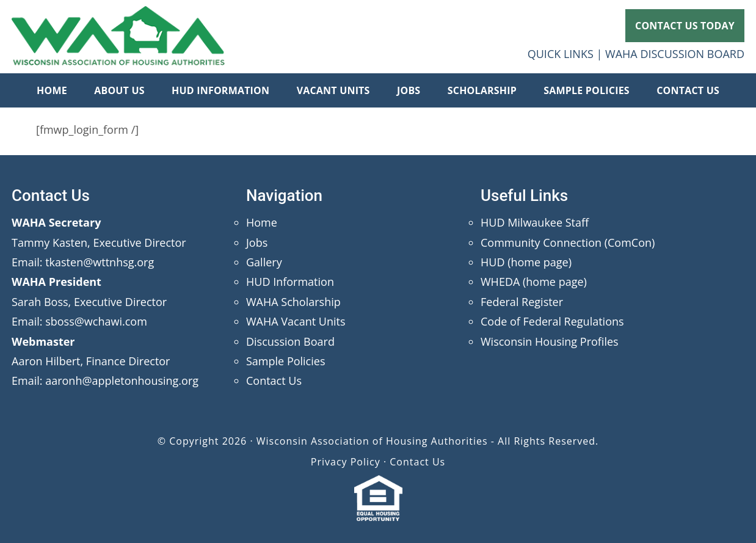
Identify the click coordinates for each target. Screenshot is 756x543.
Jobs (257, 242)
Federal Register (522, 302)
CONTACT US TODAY (685, 26)
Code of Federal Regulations (552, 321)
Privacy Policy (346, 462)
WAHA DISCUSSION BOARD (675, 54)
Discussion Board (290, 341)
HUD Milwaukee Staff (535, 222)
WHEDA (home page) (534, 282)
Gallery (264, 262)
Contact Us (274, 381)
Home (262, 222)
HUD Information (290, 282)
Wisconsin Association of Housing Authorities (118, 37)
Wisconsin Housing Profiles (550, 341)
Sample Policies (285, 361)
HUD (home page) (526, 262)
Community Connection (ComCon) (568, 242)
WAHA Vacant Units (296, 321)
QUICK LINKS (561, 54)
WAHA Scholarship (293, 302)
